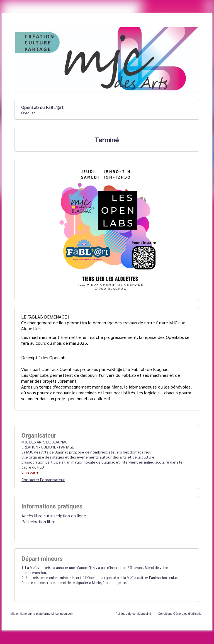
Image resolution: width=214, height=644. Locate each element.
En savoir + (30, 472)
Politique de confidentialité (133, 614)
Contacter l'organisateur (43, 479)
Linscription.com (62, 614)
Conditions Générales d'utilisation (181, 614)
